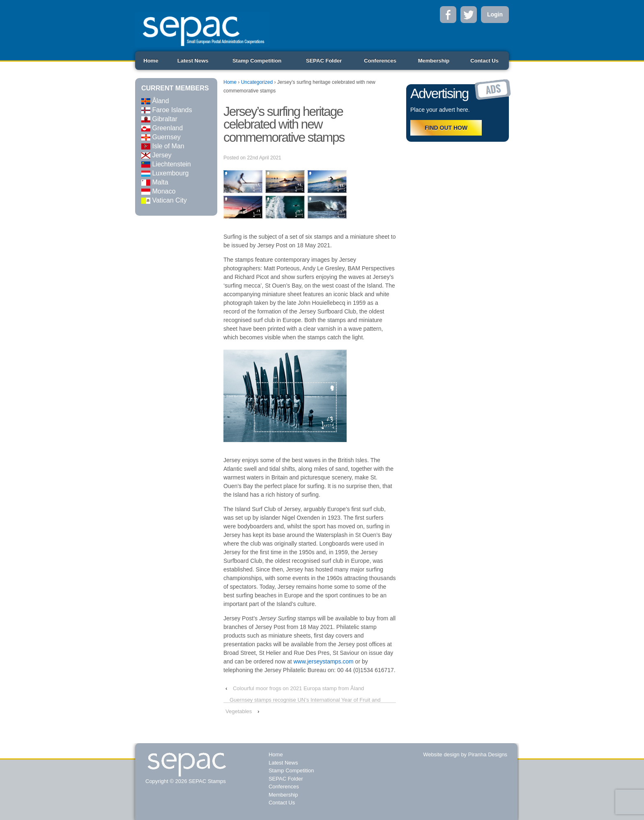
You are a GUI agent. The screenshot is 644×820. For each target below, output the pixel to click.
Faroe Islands (167, 110)
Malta (155, 182)
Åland (155, 101)
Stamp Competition (257, 61)
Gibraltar (159, 119)
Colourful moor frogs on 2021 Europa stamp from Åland (298, 688)
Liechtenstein (166, 164)
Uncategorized (257, 82)
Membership (434, 61)
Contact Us (484, 61)
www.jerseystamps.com (323, 661)
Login (495, 14)
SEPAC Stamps (206, 781)
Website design (441, 754)
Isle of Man (163, 146)
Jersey (156, 155)
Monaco (158, 191)
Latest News (193, 61)
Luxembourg (165, 173)
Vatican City (164, 200)
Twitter (469, 15)
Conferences (380, 61)
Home (151, 61)
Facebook (448, 15)
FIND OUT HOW (446, 128)
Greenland (162, 128)
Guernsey (161, 137)
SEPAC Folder (324, 61)
